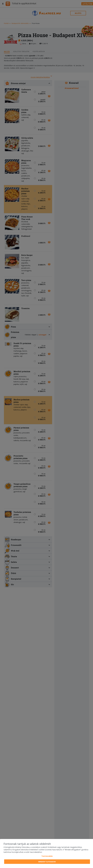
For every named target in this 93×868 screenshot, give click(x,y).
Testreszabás (47, 856)
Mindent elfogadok (47, 862)
